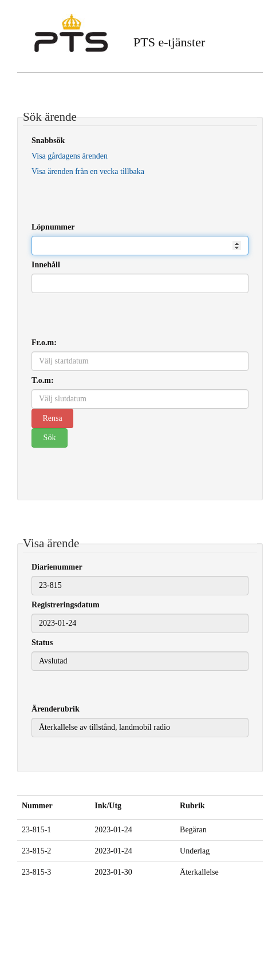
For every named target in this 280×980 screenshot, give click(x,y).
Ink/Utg (108, 806)
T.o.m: (43, 380)
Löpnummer (53, 227)
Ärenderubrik (56, 709)
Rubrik (192, 806)
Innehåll (46, 265)
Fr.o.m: (44, 343)
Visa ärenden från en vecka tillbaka (88, 171)
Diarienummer (57, 567)
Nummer (37, 806)
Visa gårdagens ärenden (70, 156)
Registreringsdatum (66, 605)
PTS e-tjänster (169, 42)
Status (42, 643)
